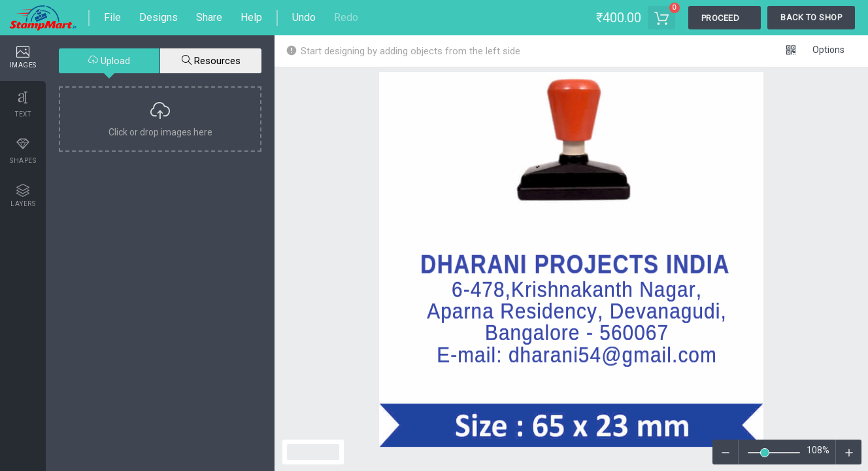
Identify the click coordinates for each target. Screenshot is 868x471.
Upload (109, 61)
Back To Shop (811, 17)
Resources (211, 61)
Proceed (721, 18)
